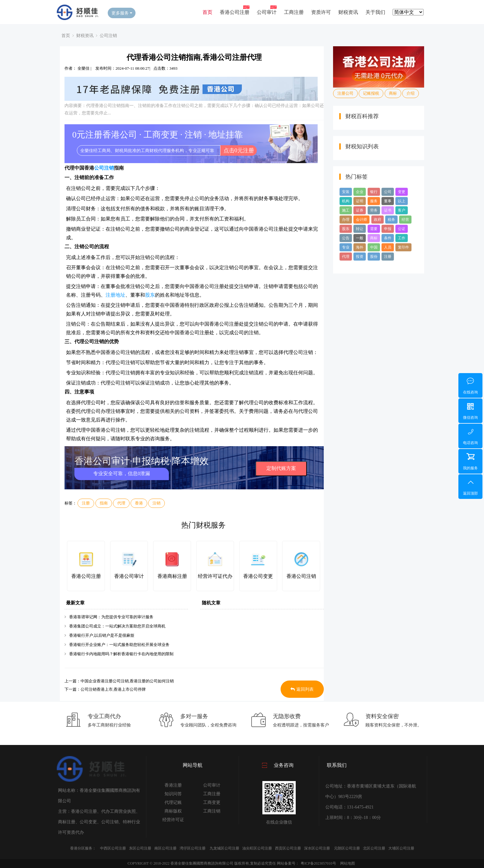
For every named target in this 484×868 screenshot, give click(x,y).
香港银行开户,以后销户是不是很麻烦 (102, 635)
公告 (346, 238)
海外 (360, 247)
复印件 (403, 247)
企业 (360, 192)
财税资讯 (348, 12)
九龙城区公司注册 (224, 848)
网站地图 (348, 863)
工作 (402, 238)
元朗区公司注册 (347, 848)
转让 (360, 229)
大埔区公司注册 (401, 848)
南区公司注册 (165, 848)
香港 (139, 503)
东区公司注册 (140, 848)
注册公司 (345, 93)
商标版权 (173, 811)
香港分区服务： (83, 848)
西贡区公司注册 (288, 848)
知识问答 (173, 794)
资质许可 (321, 12)
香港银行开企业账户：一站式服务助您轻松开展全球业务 (119, 645)
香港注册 (173, 785)
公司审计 (267, 12)
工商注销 (212, 811)
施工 (346, 210)
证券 (360, 210)
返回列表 (302, 689)
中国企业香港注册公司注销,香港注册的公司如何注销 (127, 681)
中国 (374, 247)
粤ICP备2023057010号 (318, 863)
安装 (346, 192)
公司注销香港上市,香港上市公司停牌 (113, 689)
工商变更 (212, 802)
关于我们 (375, 12)
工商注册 (294, 12)
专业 (346, 247)
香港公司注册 (235, 12)
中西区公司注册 (113, 848)
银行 (374, 192)
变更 (402, 192)
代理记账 (173, 802)
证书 (388, 210)
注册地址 (115, 295)
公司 (388, 192)
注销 (156, 503)
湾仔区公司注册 (193, 848)
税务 (391, 220)
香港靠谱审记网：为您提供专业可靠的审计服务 (111, 617)
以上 (402, 201)
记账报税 (371, 93)
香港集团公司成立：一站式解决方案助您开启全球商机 (117, 626)
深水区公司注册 (317, 848)
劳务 (374, 210)
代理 (121, 503)
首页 (207, 12)
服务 (374, 201)
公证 (402, 229)
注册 (86, 503)
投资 (360, 257)
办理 (346, 220)
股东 (150, 295)
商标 (393, 93)
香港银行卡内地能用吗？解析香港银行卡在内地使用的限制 (121, 654)
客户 (402, 210)
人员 (388, 247)
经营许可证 (173, 820)
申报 (388, 229)
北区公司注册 (374, 848)
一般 (360, 238)
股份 (374, 257)
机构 (346, 201)
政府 (378, 220)
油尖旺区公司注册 (257, 848)
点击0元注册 (239, 150)
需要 (374, 229)
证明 (360, 201)
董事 (388, 201)
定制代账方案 (281, 468)
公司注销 (108, 35)
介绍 (411, 93)
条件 (388, 238)
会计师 (361, 220)
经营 (405, 220)
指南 (104, 503)
